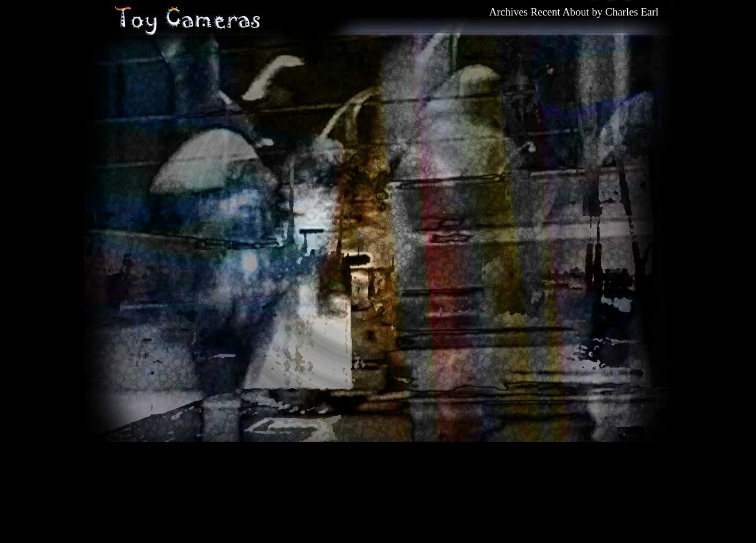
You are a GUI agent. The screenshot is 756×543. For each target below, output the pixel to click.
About (576, 12)
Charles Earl (632, 12)
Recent (546, 12)
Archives (509, 12)
